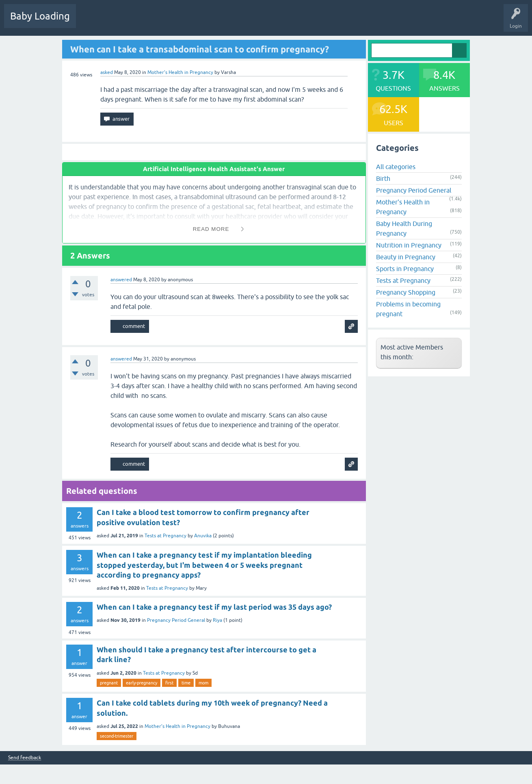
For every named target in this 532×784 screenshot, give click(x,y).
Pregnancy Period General (176, 620)
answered (121, 280)
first (169, 683)
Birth (383, 178)
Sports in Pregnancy (405, 269)
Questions (93, 22)
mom (203, 683)
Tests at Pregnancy (165, 536)
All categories (396, 167)
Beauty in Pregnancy (406, 257)
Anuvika (203, 536)
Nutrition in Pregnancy (409, 245)
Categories (187, 22)
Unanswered (152, 22)
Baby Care (287, 22)
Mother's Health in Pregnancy (180, 72)
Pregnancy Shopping (406, 292)
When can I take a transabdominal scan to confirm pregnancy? (200, 49)
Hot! (121, 22)
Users (217, 22)
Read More (211, 229)
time (186, 683)
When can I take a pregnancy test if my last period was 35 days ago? (214, 607)
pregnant (109, 683)
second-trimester (117, 736)
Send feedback (25, 758)
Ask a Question (251, 22)
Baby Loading (40, 16)
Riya (217, 620)
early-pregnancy (142, 683)
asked (107, 72)
